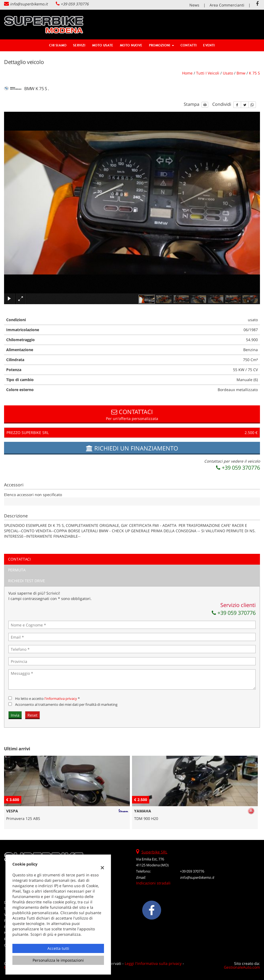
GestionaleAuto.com (242, 967)
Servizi (79, 45)
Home (187, 73)
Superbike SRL (154, 852)
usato (228, 73)
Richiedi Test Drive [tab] (27, 581)
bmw (241, 73)
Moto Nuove (131, 45)
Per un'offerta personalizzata (132, 414)
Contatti (189, 45)
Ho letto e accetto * (47, 698)
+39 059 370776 (75, 4)
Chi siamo (58, 45)
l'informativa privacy (61, 698)
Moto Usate (103, 45)
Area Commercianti (227, 5)
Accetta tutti (58, 948)
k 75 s (254, 73)
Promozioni (161, 45)
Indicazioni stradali (153, 883)
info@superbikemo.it (29, 4)
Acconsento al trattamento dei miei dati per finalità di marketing (66, 704)
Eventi (209, 45)
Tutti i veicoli (208, 73)
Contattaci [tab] (19, 559)
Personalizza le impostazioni (58, 960)
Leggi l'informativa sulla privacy (153, 963)
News (194, 5)
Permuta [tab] (17, 570)
